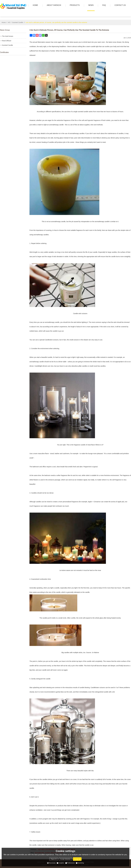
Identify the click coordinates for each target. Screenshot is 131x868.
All (9, 22)
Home (4, 22)
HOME (35, 5)
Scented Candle (18, 22)
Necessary (51, 863)
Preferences (70, 863)
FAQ (103, 5)
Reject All (54, 859)
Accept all (77, 859)
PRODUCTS (74, 5)
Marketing (80, 863)
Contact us (120, 5)
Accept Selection (65, 859)
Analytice (61, 863)
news (90, 5)
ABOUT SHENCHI (53, 5)
